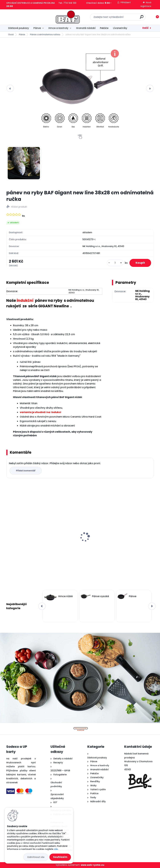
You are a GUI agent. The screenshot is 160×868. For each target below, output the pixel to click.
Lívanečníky (120, 28)
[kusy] (115, 263)
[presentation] (10, 88)
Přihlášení (126, 2)
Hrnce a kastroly (58, 28)
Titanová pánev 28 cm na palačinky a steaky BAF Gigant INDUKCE (130, 538)
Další (145, 28)
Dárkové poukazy (19, 28)
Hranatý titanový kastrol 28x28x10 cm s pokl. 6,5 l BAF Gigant (29, 538)
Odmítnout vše (36, 857)
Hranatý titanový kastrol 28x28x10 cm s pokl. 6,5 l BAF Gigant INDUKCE (79, 538)
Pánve (37, 28)
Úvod (11, 35)
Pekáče (104, 28)
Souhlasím (60, 857)
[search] (120, 18)
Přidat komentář (26, 471)
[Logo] (25, 17)
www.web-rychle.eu (93, 865)
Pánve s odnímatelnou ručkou (45, 35)
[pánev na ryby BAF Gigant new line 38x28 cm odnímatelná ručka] (80, 88)
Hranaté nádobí (86, 28)
